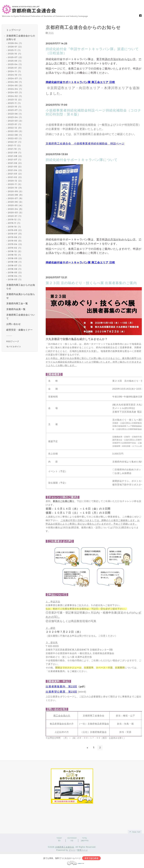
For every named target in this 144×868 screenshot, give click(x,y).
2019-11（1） (15, 223)
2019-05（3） (15, 241)
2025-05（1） (15, 61)
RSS (50, 33)
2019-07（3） (15, 234)
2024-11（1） (15, 71)
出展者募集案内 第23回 (61, 687)
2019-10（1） (15, 227)
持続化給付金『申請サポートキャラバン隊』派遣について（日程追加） (92, 51)
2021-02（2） (15, 177)
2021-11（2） (15, 145)
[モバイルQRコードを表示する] (21, 347)
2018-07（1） (15, 265)
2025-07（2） (15, 57)
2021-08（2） (15, 156)
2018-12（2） (15, 251)
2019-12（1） (15, 220)
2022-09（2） (16, 131)
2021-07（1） (15, 160)
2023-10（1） (15, 107)
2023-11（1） (15, 103)
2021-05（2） (15, 167)
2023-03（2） (16, 121)
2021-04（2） (15, 170)
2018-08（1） (15, 262)
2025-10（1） (15, 54)
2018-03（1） (15, 279)
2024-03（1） (15, 92)
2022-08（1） (15, 135)
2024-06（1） (15, 82)
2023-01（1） (15, 124)
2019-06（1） (15, 237)
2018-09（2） (15, 258)
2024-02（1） (15, 96)
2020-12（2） (15, 181)
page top (135, 832)
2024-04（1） (15, 89)
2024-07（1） (15, 78)
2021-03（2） (15, 174)
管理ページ (82, 850)
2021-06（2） (15, 163)
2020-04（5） (16, 209)
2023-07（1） (15, 110)
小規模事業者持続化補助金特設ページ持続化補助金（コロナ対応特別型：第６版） (94, 112)
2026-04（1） (15, 43)
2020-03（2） (16, 213)
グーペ (72, 850)
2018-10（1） (15, 255)
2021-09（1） (15, 153)
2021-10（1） (15, 149)
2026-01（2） (15, 47)
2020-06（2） (16, 202)
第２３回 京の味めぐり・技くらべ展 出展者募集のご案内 (91, 283)
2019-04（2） (15, 244)
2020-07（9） (16, 198)
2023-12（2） (15, 100)
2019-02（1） (15, 248)
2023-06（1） (15, 114)
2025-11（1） (15, 50)
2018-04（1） (15, 276)
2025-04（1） (15, 64)
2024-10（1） (15, 75)
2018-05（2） (15, 272)
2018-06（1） (15, 269)
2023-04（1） (15, 117)
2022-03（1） (15, 138)
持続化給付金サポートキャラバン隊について (82, 160)
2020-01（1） (15, 216)
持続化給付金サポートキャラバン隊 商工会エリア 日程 (80, 82)
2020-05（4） (16, 205)
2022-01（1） (15, 142)
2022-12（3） (15, 128)
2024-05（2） (16, 85)
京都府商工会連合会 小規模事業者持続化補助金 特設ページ (85, 144)
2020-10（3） (15, 188)
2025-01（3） (15, 68)
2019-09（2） (15, 230)
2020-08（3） (16, 195)
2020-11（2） (15, 184)
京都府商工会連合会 (65, 847)
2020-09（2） (16, 191)
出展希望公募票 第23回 (61, 692)
